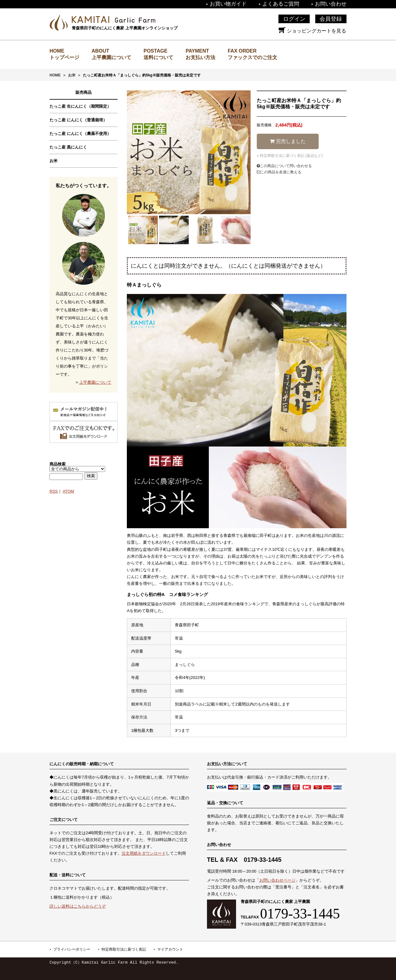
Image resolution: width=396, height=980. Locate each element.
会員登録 (331, 19)
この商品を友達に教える (279, 172)
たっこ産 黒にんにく (68, 147)
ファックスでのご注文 (252, 57)
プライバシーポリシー (72, 949)
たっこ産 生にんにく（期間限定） (80, 106)
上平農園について (111, 57)
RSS (54, 491)
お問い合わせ (331, 4)
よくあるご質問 (281, 4)
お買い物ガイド (228, 4)
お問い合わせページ (277, 880)
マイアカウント (170, 949)
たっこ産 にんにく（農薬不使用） (80, 134)
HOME (55, 75)
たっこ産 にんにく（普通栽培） (78, 120)
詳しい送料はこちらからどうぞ (78, 906)
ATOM (68, 491)
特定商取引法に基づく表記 (124, 949)
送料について (158, 57)
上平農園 (114, 19)
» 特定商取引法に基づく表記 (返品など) (290, 156)
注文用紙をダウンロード (144, 853)
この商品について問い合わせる (284, 166)
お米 (72, 75)
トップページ (64, 57)
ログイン (294, 19)
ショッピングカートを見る (312, 31)
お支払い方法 (200, 57)
